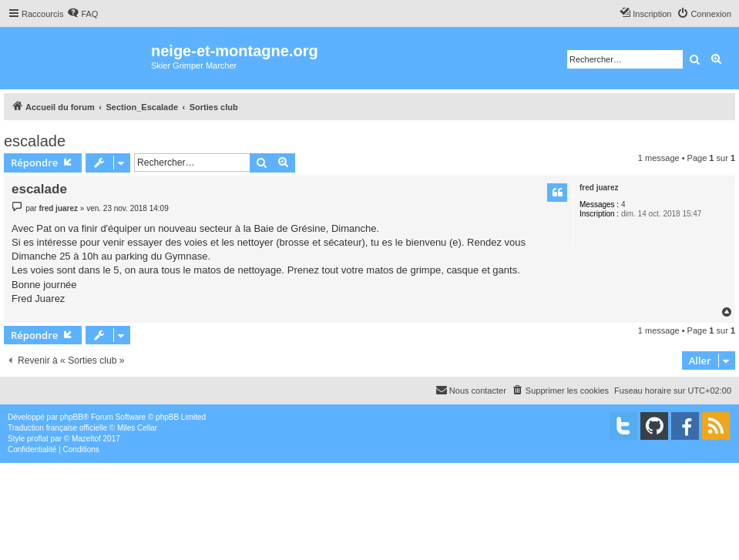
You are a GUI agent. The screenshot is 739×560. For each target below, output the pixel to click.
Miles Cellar (137, 428)
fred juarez (599, 188)
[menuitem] (82, 14)
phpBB (72, 417)
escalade (35, 141)
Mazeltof (86, 439)
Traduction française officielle (57, 428)
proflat (38, 439)
